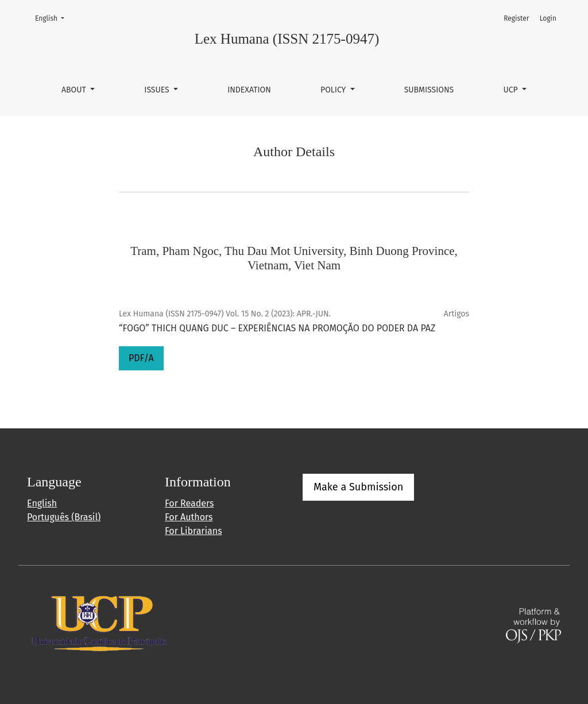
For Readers (189, 503)
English (53, 18)
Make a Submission (358, 487)
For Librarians (194, 531)
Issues (158, 90)
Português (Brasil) (64, 517)
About (75, 90)
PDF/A (141, 358)
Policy (334, 90)
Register (516, 18)
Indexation (249, 90)
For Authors (189, 517)
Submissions (429, 90)
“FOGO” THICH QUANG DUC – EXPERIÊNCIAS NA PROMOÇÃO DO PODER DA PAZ (277, 328)
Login (548, 18)
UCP (511, 90)
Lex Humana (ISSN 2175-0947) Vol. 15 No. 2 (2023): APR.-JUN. (225, 314)
